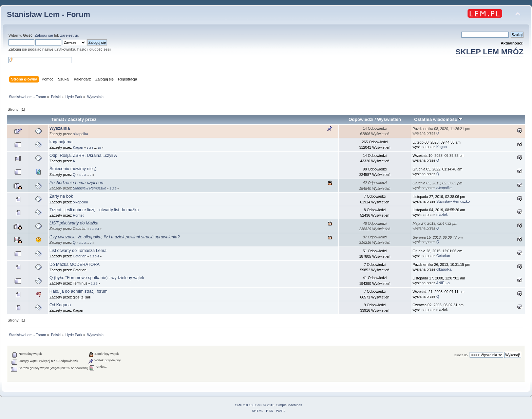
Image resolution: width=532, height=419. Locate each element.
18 (99, 148)
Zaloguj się (44, 35)
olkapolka (81, 134)
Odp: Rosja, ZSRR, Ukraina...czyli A (83, 156)
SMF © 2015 (265, 405)
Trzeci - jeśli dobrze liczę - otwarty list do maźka (94, 210)
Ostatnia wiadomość (438, 119)
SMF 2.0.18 (244, 405)
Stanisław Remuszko (90, 188)
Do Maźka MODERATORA (75, 265)
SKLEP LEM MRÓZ (490, 52)
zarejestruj (69, 35)
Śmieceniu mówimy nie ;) (73, 169)
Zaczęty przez (82, 119)
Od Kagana (60, 305)
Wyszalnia (60, 128)
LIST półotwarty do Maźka (74, 223)
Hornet (78, 215)
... (96, 148)
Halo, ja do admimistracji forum (79, 291)
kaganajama (61, 142)
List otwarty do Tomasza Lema (78, 251)
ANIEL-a (443, 283)
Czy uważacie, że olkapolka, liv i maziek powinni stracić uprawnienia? (115, 237)
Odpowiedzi (361, 119)
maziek (442, 215)
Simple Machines (289, 405)
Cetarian (80, 256)
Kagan (78, 147)
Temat (58, 119)
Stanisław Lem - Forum (49, 14)
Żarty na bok (61, 196)
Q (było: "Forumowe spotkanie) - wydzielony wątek (97, 278)
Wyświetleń (389, 119)
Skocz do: (461, 355)
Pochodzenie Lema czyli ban (77, 183)
